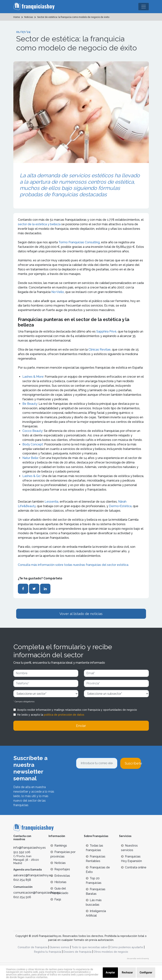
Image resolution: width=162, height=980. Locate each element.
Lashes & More (33, 377)
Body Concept (33, 444)
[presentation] (105, 779)
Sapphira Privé (106, 331)
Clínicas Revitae (100, 350)
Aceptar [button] (110, 972)
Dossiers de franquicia (77, 952)
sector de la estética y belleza (40, 224)
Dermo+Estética (120, 506)
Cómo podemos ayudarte (127, 947)
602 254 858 (22, 880)
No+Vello (58, 292)
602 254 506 (22, 897)
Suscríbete (133, 763)
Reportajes (60, 869)
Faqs (56, 899)
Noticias (58, 863)
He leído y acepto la (51, 715)
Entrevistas (60, 876)
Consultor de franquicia (33, 947)
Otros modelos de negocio (111, 952)
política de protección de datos (64, 715)
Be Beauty (30, 404)
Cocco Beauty (32, 431)
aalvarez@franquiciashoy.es (33, 875)
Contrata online (134, 867)
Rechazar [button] (127, 972)
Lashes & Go (31, 476)
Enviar (81, 726)
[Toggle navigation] (144, 7)
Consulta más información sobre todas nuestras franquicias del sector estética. (74, 565)
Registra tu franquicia (48, 952)
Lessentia (51, 502)
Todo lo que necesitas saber (90, 947)
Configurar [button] (146, 972)
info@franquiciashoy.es (30, 848)
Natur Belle (30, 458)
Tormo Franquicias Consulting (79, 242)
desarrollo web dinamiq (138, 958)
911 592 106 (22, 852)
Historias (58, 882)
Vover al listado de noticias (81, 614)
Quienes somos (59, 947)
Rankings (59, 846)
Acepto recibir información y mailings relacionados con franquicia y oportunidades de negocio (77, 710)
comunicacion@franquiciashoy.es (37, 893)
